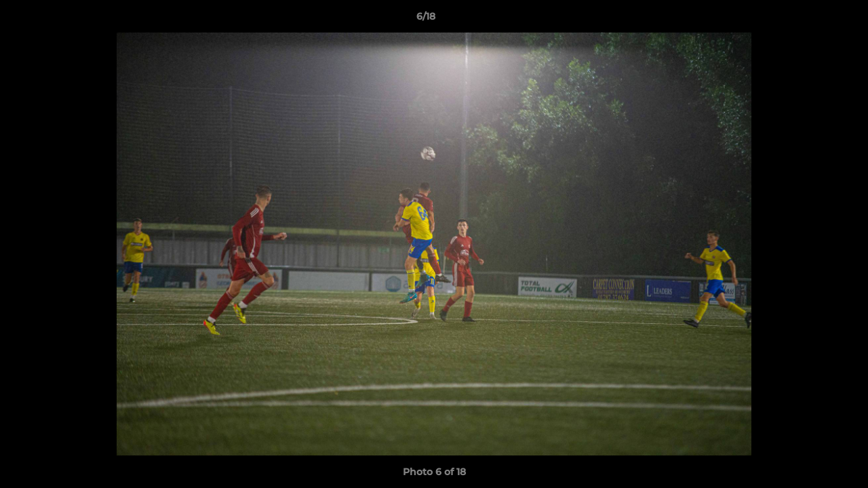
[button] (811, 20)
